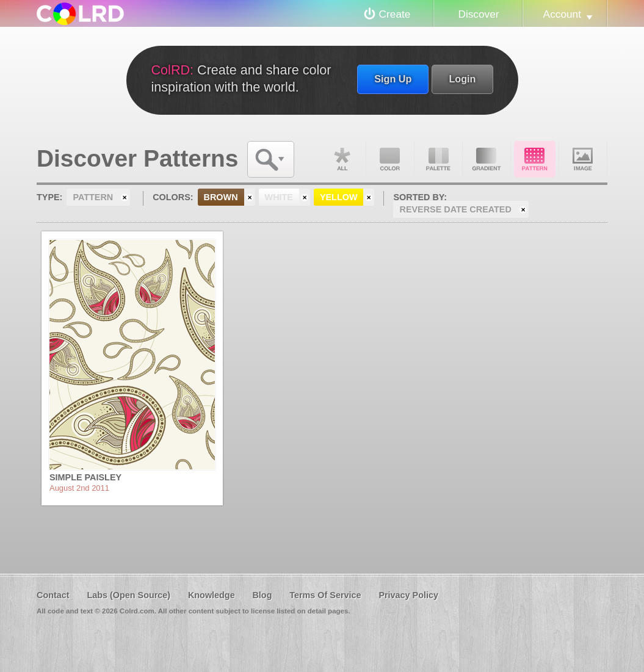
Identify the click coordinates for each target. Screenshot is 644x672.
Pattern (535, 159)
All (342, 159)
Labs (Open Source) (128, 595)
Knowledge (212, 595)
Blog (262, 595)
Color (390, 159)
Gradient (487, 159)
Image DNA (583, 159)
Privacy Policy (408, 595)
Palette (438, 159)
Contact (53, 595)
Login (462, 79)
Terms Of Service (325, 595)
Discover (478, 14)
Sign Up (393, 79)
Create (395, 14)
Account (562, 14)
